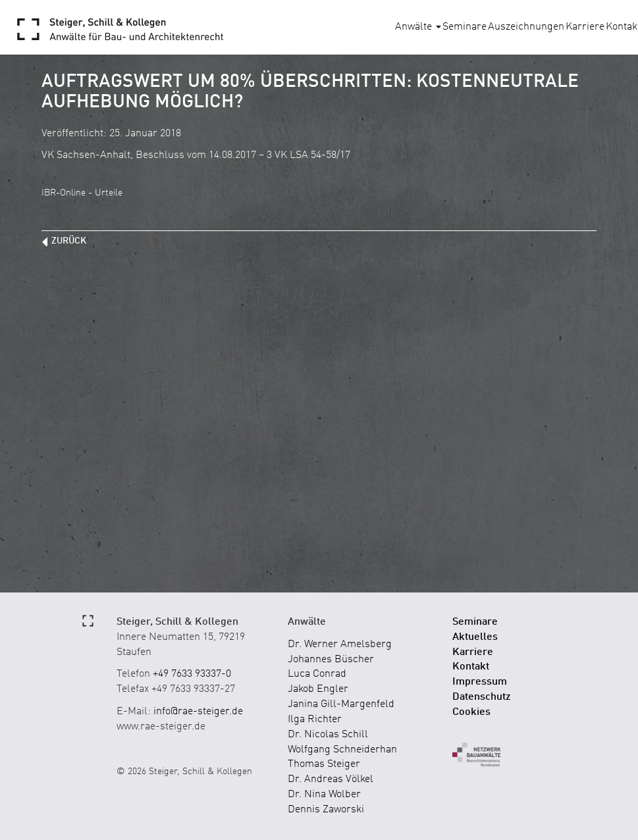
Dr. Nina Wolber (324, 795)
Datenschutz (482, 697)
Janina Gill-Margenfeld (341, 704)
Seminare (465, 27)
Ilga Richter (315, 720)
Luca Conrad (317, 674)
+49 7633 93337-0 (192, 674)
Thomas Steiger (324, 764)
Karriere (585, 27)
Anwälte (418, 27)
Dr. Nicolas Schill (328, 735)
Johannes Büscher (331, 660)
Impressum (480, 682)
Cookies (471, 712)
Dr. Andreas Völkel (331, 779)
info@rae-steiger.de (198, 712)
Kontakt (471, 667)
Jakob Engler (318, 689)
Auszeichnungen (526, 27)
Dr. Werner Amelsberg (340, 644)
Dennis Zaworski (326, 810)
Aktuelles (475, 637)
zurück (69, 241)
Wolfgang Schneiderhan (342, 750)
